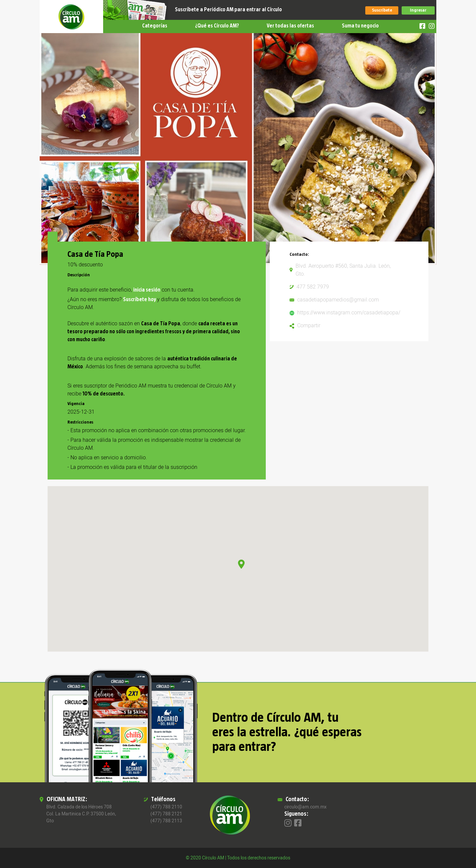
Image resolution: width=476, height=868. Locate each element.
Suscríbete (382, 10)
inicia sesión (147, 290)
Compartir (309, 326)
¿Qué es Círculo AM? (217, 26)
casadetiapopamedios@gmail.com (338, 300)
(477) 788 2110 (166, 807)
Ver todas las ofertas (290, 26)
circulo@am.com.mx (305, 807)
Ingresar (418, 10)
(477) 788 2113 (166, 821)
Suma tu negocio (360, 26)
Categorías (155, 26)
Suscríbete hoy (140, 299)
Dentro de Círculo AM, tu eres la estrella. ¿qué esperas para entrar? (287, 732)
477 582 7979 (313, 287)
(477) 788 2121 (166, 814)
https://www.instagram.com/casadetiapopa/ (349, 313)
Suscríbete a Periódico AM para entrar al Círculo (228, 10)
